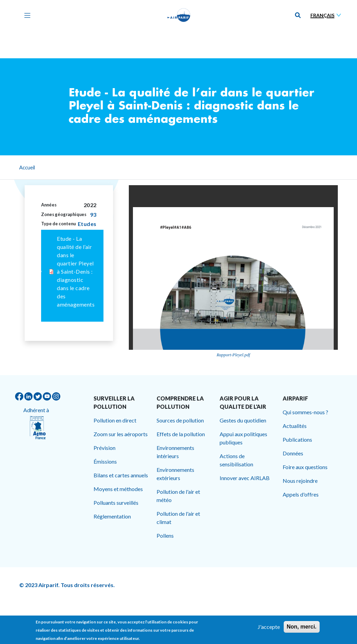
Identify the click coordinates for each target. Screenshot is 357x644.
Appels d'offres (301, 494)
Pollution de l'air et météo (178, 496)
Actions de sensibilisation (236, 460)
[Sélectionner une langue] (327, 15)
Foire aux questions (305, 467)
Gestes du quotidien (243, 420)
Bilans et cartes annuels (121, 475)
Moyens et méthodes (118, 489)
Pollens (165, 535)
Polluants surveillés (116, 503)
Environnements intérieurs (175, 452)
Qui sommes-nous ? (305, 412)
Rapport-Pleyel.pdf (233, 355)
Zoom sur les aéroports (121, 434)
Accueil (27, 167)
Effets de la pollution (181, 434)
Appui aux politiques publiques (243, 438)
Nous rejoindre (300, 481)
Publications (297, 439)
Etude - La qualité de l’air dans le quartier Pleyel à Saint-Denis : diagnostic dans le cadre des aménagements (76, 271)
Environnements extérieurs (175, 474)
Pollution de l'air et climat (178, 518)
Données (293, 453)
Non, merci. (302, 627)
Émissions (105, 461)
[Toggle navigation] (26, 15)
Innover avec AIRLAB (245, 478)
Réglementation (112, 516)
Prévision (104, 448)
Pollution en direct (115, 420)
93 (93, 214)
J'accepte (269, 627)
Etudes (87, 224)
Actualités (295, 426)
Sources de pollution (180, 420)
